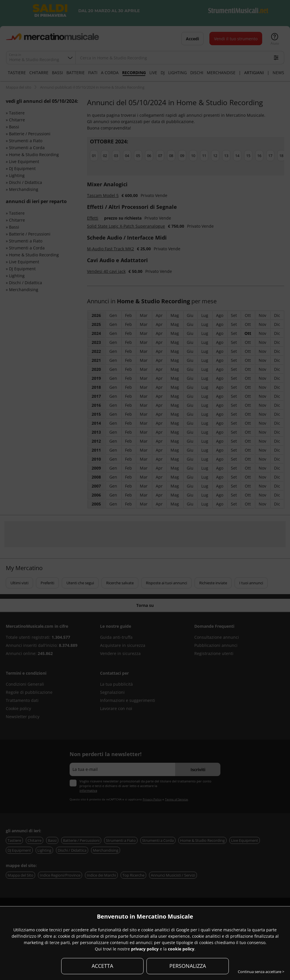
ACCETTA (102, 966)
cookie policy (181, 949)
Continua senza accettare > (261, 972)
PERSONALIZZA (188, 966)
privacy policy (145, 949)
